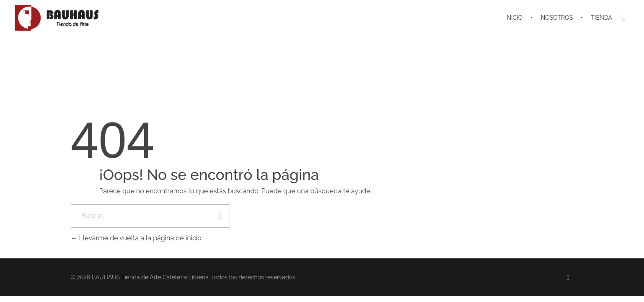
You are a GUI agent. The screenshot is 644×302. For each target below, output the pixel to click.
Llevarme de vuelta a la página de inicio (136, 238)
